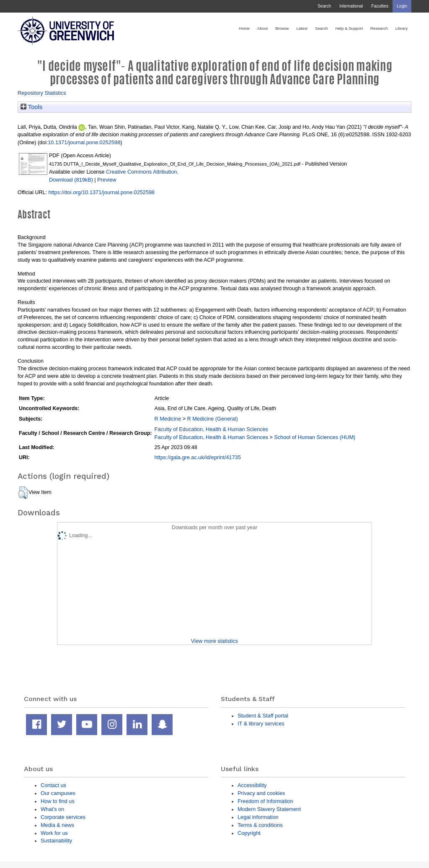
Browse (282, 28)
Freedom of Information (265, 801)
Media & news (57, 825)
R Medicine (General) (213, 419)
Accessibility (252, 785)
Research (379, 28)
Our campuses (58, 793)
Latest (302, 28)
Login (402, 6)
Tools (31, 107)
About (262, 28)
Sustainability (56, 841)
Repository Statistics (42, 93)
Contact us (53, 785)
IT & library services (261, 724)
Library (401, 28)
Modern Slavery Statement (269, 809)
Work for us (54, 833)
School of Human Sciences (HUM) (315, 437)
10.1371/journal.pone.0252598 (84, 142)
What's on (52, 809)
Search (324, 6)
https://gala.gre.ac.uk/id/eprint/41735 (197, 457)
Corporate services (63, 817)
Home (244, 28)
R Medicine (168, 419)
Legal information (258, 817)
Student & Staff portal (263, 716)
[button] (23, 493)
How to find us (58, 801)
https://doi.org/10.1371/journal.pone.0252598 (101, 192)
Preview (107, 180)
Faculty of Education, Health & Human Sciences (211, 429)
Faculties (380, 6)
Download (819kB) (71, 180)
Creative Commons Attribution (141, 172)
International (351, 6)
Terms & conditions (260, 825)
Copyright (249, 833)
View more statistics (214, 641)
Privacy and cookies (261, 793)
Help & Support (349, 28)
